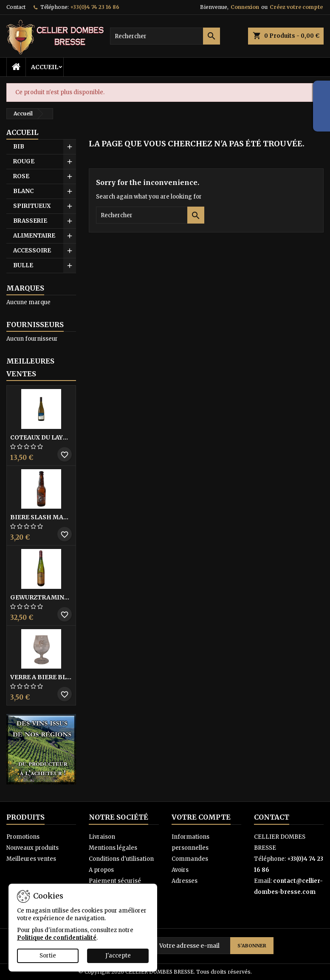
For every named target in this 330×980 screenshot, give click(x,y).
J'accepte (118, 956)
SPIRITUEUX (32, 206)
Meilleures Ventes (30, 367)
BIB (19, 147)
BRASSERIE (30, 221)
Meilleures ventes (31, 859)
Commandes (190, 859)
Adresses (185, 881)
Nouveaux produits (32, 848)
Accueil (45, 67)
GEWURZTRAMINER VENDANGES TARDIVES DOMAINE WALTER (41, 597)
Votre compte (201, 817)
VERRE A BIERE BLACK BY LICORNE (41, 677)
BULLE (23, 265)
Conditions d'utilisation (121, 859)
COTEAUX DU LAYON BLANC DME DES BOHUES (41, 437)
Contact (16, 7)
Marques (25, 288)
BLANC (23, 191)
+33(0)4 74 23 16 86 (95, 7)
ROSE (21, 176)
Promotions (23, 837)
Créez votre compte (296, 7)
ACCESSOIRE (32, 251)
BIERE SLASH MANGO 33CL (41, 517)
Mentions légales (113, 848)
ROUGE (24, 161)
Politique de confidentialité (57, 938)
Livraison (102, 837)
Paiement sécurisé (115, 881)
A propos (101, 870)
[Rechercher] (165, 36)
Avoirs (180, 870)
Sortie (48, 956)
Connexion (245, 7)
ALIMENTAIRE (34, 236)
